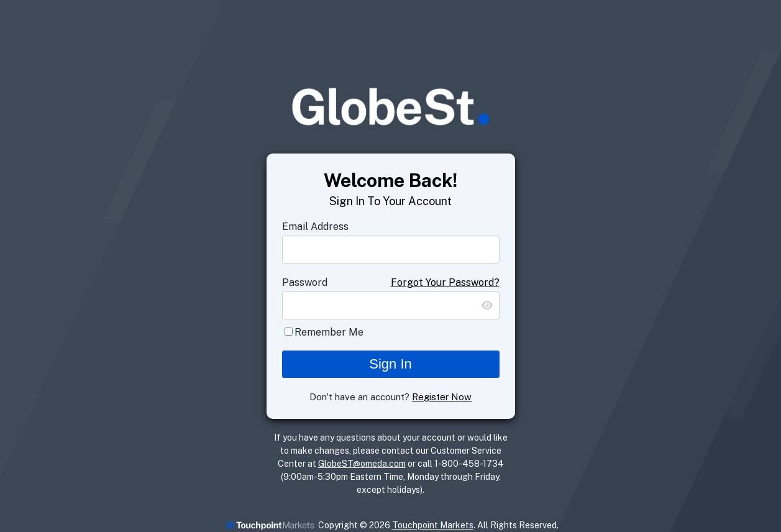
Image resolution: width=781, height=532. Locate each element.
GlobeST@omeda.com (362, 464)
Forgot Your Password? (445, 282)
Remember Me (329, 332)
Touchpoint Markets (433, 525)
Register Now (442, 397)
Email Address (315, 227)
